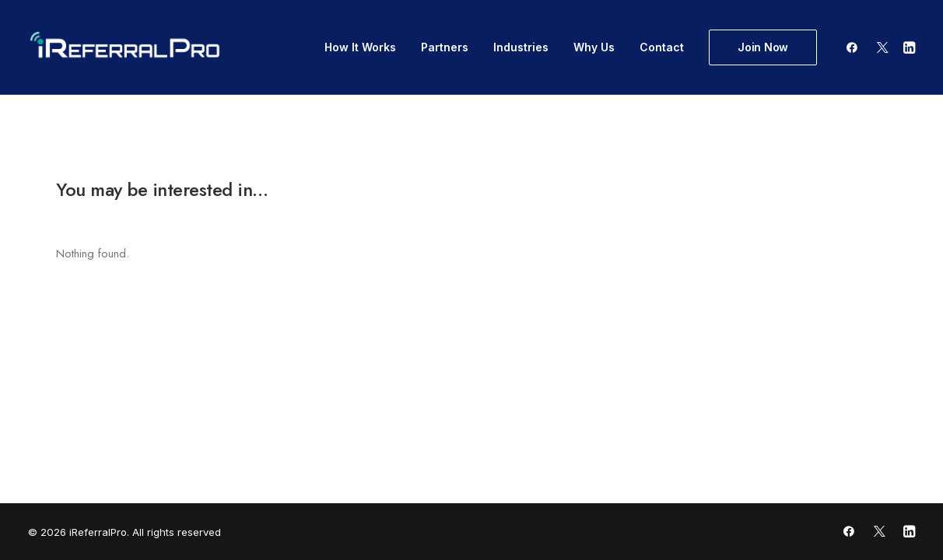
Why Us (594, 47)
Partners (445, 47)
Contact (662, 47)
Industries (521, 47)
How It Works (360, 47)
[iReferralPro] (125, 47)
